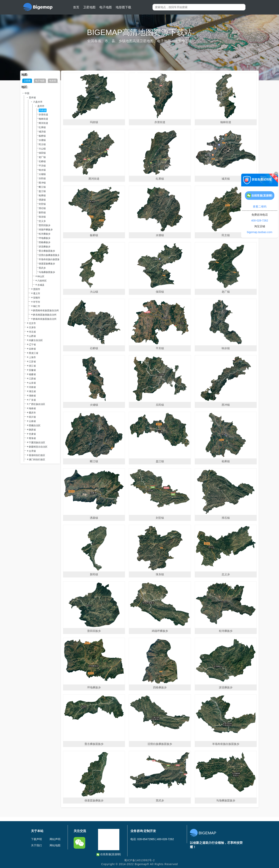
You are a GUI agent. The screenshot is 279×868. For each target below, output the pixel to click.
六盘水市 (38, 102)
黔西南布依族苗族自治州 (46, 310)
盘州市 (41, 106)
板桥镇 (42, 136)
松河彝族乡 (45, 234)
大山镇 (42, 149)
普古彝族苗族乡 (47, 251)
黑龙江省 (34, 353)
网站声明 (55, 839)
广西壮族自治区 (37, 404)
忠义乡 (42, 221)
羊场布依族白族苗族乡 (50, 259)
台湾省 (32, 451)
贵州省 (32, 98)
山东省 (32, 383)
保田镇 (42, 153)
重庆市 (32, 413)
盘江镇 (42, 191)
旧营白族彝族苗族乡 (49, 255)
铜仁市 (37, 306)
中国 (27, 93)
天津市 (32, 328)
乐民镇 (42, 178)
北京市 (32, 323)
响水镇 (42, 170)
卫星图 (27, 81)
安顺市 (37, 298)
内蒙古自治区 (36, 340)
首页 (76, 7)
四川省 (32, 417)
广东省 (32, 400)
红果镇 (42, 127)
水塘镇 (42, 140)
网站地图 (55, 845)
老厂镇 (42, 157)
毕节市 (37, 302)
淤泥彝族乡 (45, 247)
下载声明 (36, 839)
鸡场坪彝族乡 (46, 230)
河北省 (32, 332)
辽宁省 (32, 345)
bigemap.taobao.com (260, 232)
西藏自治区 (35, 425)
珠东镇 (42, 217)
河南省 (32, 387)
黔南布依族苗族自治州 (45, 319)
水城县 (41, 285)
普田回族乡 (45, 225)
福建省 (32, 374)
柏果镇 (42, 196)
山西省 (32, 336)
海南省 (32, 408)
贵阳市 (37, 289)
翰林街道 (43, 119)
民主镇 (42, 144)
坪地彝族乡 (45, 238)
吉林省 (32, 349)
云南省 (32, 421)
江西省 (32, 379)
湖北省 (32, 391)
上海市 (32, 357)
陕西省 (32, 430)
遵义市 (37, 293)
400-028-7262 (260, 220)
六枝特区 (42, 281)
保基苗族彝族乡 (47, 264)
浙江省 (32, 366)
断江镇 (42, 187)
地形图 (53, 81)
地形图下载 (123, 7)
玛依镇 (43, 110)
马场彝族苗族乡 (47, 272)
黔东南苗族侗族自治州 (45, 315)
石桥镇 (42, 161)
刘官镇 (42, 204)
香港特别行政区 (37, 455)
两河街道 (43, 123)
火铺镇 (42, 174)
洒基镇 (42, 200)
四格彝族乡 (45, 242)
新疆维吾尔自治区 (38, 447)
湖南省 (32, 396)
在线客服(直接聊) (109, 854)
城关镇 (42, 132)
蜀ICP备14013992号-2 (139, 860)
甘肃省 (32, 434)
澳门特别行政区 (37, 460)
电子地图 (106, 7)
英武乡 (42, 268)
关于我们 (36, 845)
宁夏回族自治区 (37, 443)
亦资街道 (43, 115)
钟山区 (41, 276)
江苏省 (32, 362)
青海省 (32, 438)
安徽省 (32, 370)
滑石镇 (42, 208)
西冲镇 (42, 183)
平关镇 (42, 166)
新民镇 (42, 213)
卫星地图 (89, 7)
